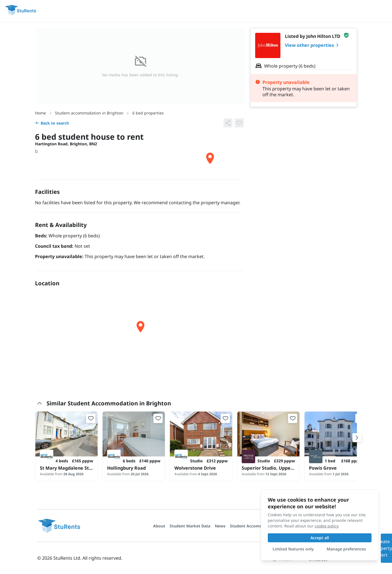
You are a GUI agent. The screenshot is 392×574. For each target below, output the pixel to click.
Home (41, 113)
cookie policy (326, 526)
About (159, 526)
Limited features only (293, 549)
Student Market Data (190, 526)
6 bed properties (148, 113)
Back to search (52, 123)
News (220, 526)
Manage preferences (346, 549)
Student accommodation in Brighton (89, 113)
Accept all (320, 538)
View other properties (313, 45)
